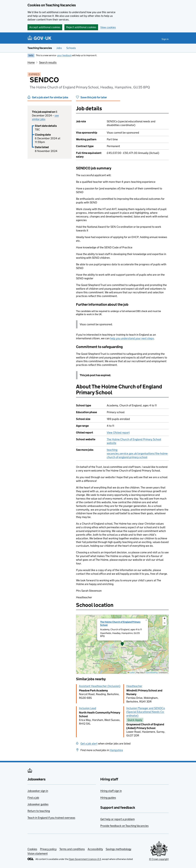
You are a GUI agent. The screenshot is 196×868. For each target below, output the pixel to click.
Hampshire (116, 750)
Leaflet (131, 672)
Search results (48, 62)
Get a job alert (89, 744)
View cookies (108, 27)
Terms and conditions (72, 849)
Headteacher (134, 686)
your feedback (64, 55)
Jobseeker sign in (38, 791)
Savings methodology (119, 849)
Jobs (59, 48)
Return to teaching (39, 811)
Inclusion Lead (88, 708)
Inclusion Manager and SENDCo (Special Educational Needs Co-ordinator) (146, 712)
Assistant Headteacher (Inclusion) (100, 686)
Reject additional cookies (81, 27)
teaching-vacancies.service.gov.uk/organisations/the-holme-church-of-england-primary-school (137, 453)
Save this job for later (94, 97)
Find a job (33, 798)
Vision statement (38, 853)
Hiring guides (108, 798)
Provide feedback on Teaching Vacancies (124, 826)
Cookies (32, 849)
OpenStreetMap (152, 672)
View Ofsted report (118, 433)
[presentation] (122, 644)
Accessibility (95, 849)
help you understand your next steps (132, 338)
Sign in (165, 39)
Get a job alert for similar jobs (50, 97)
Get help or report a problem (117, 819)
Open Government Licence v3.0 (85, 859)
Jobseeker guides (38, 804)
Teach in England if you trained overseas (51, 818)
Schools (71, 48)
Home (31, 62)
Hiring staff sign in (111, 791)
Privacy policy (48, 849)
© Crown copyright (159, 859)
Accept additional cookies (45, 27)
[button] (122, 644)
